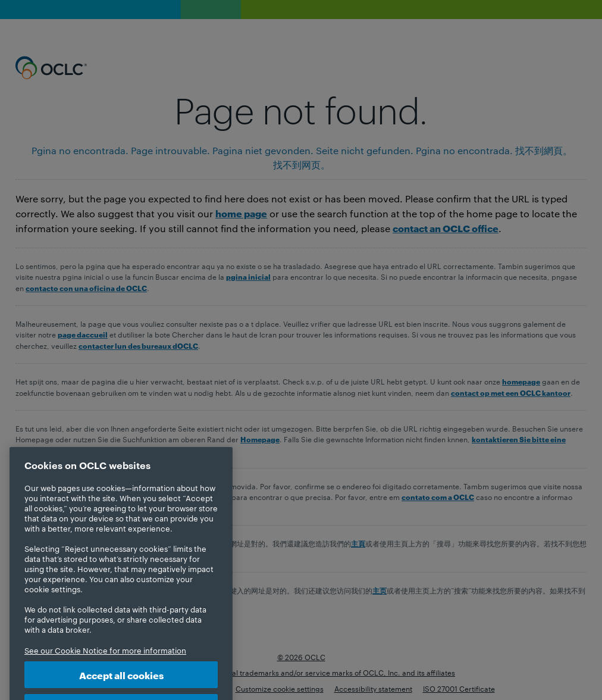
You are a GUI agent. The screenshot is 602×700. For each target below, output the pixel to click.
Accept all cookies (121, 684)
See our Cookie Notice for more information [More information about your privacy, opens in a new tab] (105, 660)
